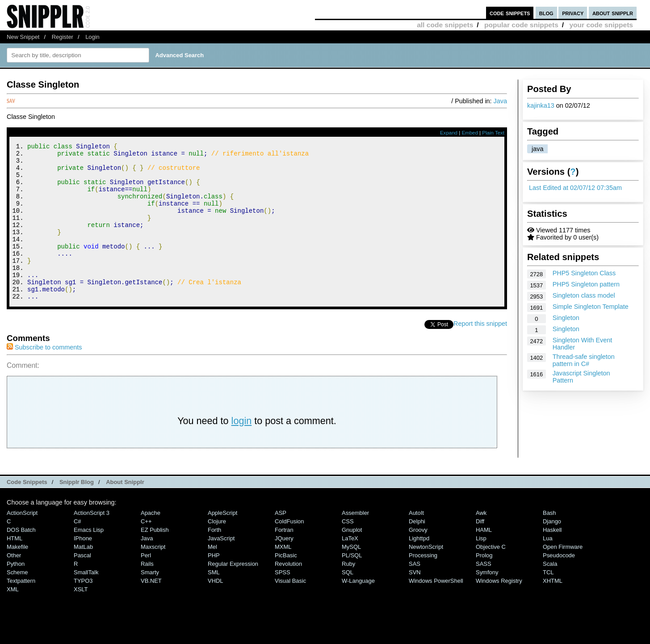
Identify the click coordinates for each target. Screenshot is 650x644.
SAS (415, 593)
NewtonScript (426, 576)
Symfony (487, 602)
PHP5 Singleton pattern (586, 284)
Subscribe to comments (44, 377)
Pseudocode (559, 585)
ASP (281, 542)
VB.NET (151, 610)
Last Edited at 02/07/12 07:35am (575, 188)
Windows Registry (499, 610)
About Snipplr (125, 511)
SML (214, 602)
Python (16, 593)
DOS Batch (21, 559)
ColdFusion (289, 551)
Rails (147, 593)
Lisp (481, 568)
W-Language (358, 610)
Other (14, 585)
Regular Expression (233, 593)
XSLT (81, 619)
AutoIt (416, 542)
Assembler (355, 542)
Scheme (17, 602)
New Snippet (23, 37)
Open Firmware (563, 576)
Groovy (418, 559)
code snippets (510, 13)
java (537, 149)
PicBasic (286, 585)
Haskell (552, 559)
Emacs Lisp (89, 559)
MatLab (83, 576)
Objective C (491, 576)
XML (13, 619)
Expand (449, 133)
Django (552, 551)
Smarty (150, 602)
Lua (548, 568)
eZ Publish (155, 559)
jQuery (284, 568)
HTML (15, 568)
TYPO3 (83, 610)
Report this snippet (480, 353)
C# (78, 551)
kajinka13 (541, 105)
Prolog (484, 585)
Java (500, 101)
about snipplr (613, 13)
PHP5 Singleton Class (584, 273)
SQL (348, 602)
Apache (151, 542)
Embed (470, 133)
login (242, 450)
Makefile (17, 576)
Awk (481, 542)
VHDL (216, 610)
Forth (214, 559)
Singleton (566, 318)
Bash (549, 542)
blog (546, 13)
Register (63, 37)
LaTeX (350, 568)
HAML (484, 559)
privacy (573, 13)
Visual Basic (290, 610)
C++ (146, 551)
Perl (146, 585)
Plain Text (493, 133)
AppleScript (222, 542)
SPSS (283, 602)
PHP (214, 585)
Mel (212, 576)
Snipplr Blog (77, 511)
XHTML (553, 610)
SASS (484, 593)
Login (92, 37)
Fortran (284, 559)
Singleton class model (584, 295)
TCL (548, 602)
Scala (550, 593)
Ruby (348, 593)
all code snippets (445, 25)
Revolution (288, 593)
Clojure (217, 551)
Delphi (417, 551)
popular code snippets (521, 25)
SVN (415, 602)
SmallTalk (86, 602)
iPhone (83, 568)
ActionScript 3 (92, 542)
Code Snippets (27, 511)
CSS (348, 551)
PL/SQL (352, 585)
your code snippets (601, 25)
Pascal (82, 585)
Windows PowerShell (436, 610)
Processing (423, 585)
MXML (283, 576)
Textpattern (21, 610)
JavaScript (221, 568)
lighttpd (419, 568)
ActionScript (22, 542)
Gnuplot (352, 559)
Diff (480, 551)
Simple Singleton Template (591, 307)
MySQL (351, 576)
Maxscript (153, 576)
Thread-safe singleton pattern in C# (584, 360)
